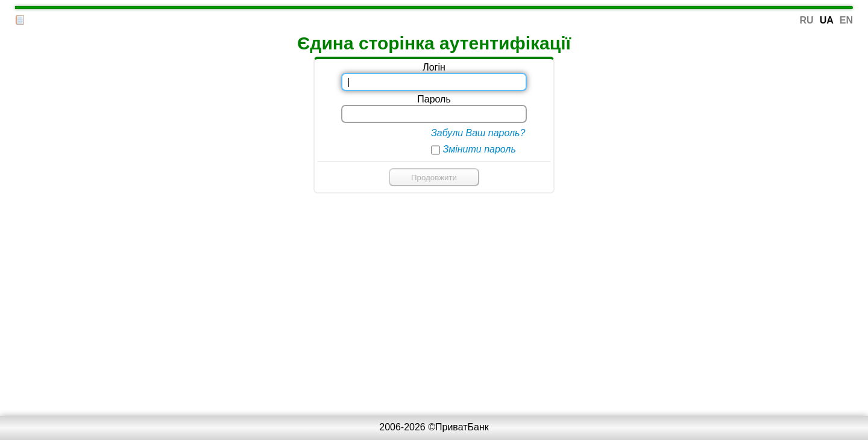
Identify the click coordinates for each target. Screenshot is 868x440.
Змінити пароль (479, 149)
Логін (434, 67)
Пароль (434, 99)
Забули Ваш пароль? (478, 133)
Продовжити (434, 178)
